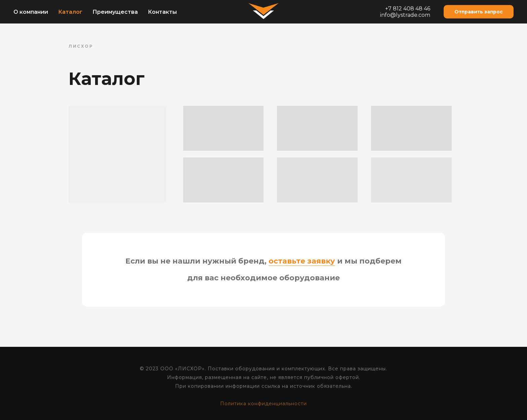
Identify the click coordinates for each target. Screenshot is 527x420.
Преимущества (115, 12)
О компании (31, 12)
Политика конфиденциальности (263, 404)
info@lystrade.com (405, 15)
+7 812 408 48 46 (408, 9)
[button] (479, 12)
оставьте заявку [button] (302, 261)
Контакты (162, 12)
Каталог (70, 12)
